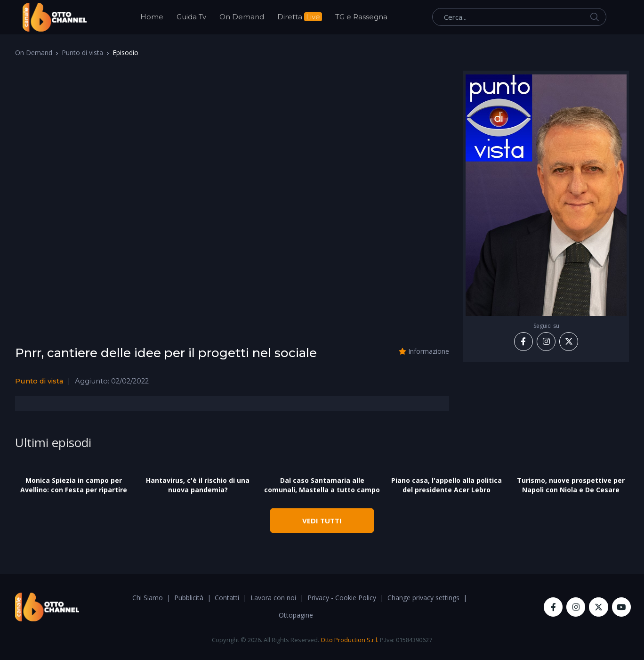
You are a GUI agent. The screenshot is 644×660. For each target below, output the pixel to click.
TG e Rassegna (361, 17)
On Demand (242, 17)
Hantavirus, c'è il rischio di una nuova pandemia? (198, 485)
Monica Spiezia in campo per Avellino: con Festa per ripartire (74, 485)
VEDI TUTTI (322, 521)
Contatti (227, 598)
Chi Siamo (148, 598)
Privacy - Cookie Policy (342, 598)
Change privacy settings (423, 598)
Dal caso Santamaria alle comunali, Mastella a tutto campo (322, 485)
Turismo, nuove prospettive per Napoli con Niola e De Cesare (571, 485)
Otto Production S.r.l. (350, 640)
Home (152, 17)
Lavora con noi (273, 598)
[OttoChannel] (55, 17)
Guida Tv (191, 17)
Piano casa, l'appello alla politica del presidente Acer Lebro (447, 485)
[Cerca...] (519, 17)
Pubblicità (189, 598)
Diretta (300, 17)
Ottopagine (296, 615)
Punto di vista (82, 53)
